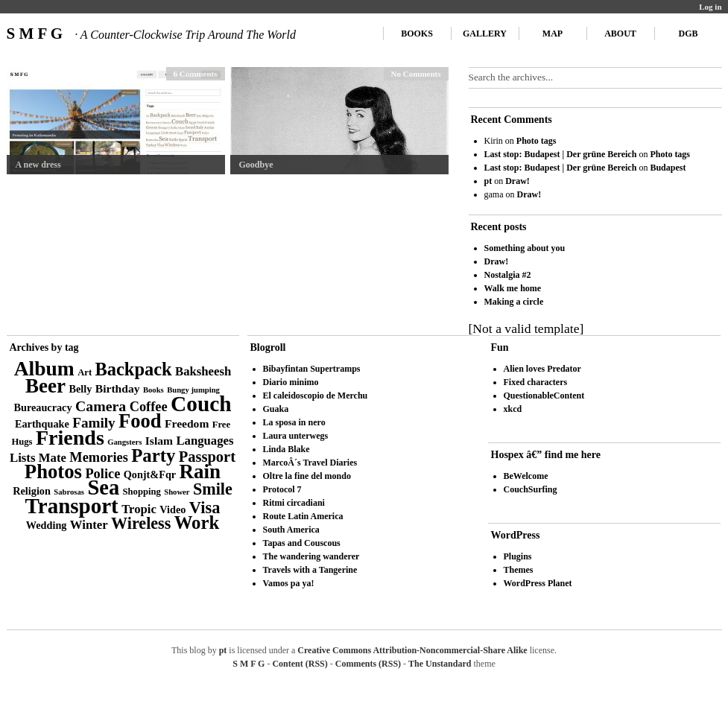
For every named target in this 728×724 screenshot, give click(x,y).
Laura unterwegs (296, 436)
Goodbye (256, 165)
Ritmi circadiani (294, 503)
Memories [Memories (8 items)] (99, 457)
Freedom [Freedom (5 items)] (187, 423)
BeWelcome (526, 476)
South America (291, 530)
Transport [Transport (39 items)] (72, 506)
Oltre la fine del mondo (307, 476)
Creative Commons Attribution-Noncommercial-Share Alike (412, 650)
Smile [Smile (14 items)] (213, 489)
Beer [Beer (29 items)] (45, 386)
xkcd (513, 409)
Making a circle (514, 302)
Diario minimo (291, 382)
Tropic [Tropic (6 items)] (139, 509)
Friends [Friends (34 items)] (70, 438)
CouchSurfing (531, 489)
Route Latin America (303, 516)
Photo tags (536, 141)
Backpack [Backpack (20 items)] (134, 369)
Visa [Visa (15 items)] (205, 508)
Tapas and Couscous (302, 543)
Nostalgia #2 (508, 275)
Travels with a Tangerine (310, 570)
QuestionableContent (544, 396)
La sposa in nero (294, 422)
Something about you (525, 248)
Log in (710, 7)
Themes (519, 570)
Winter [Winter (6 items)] (89, 525)
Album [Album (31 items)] (44, 368)
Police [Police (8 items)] (102, 474)
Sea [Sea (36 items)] (103, 488)
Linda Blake (287, 449)
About (620, 34)
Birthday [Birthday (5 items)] (118, 388)
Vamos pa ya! (289, 583)
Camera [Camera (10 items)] (101, 406)
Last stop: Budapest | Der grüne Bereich (561, 154)
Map (553, 34)
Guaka (276, 409)
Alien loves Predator (542, 369)
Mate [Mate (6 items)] (53, 458)
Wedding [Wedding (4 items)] (47, 525)
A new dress (38, 165)
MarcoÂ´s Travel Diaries (310, 463)
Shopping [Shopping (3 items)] (142, 492)
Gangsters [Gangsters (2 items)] (124, 442)
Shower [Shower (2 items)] (177, 492)
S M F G (151, 34)
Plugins (518, 556)
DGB (688, 34)
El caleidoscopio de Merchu (316, 396)
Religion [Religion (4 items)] (32, 491)
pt (488, 181)
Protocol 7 (282, 489)
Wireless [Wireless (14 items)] (141, 523)
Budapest (668, 168)
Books (417, 34)
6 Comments (196, 74)
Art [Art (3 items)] (85, 372)
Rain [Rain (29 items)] (200, 471)
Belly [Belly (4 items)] (81, 389)
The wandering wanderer (311, 556)
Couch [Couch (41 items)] (201, 404)
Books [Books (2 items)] (153, 390)
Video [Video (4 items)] (172, 509)
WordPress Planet (538, 583)
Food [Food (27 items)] (140, 421)
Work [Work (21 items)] (197, 523)
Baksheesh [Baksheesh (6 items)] (203, 371)
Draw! (517, 181)
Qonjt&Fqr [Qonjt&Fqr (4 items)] (150, 474)
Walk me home (513, 288)
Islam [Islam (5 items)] (159, 441)
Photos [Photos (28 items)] (53, 471)
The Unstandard (440, 664)
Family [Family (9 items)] (94, 423)
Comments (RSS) (368, 664)
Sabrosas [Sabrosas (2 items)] (69, 492)
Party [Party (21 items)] (153, 455)
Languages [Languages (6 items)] (205, 441)
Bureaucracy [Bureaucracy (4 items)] (42, 407)
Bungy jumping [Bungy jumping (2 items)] (193, 390)
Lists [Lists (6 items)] (22, 458)
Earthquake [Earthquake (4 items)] (42, 424)
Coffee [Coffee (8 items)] (149, 407)
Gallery (485, 34)
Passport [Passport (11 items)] (207, 457)
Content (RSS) (300, 664)
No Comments (416, 74)
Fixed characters (536, 382)
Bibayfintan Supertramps (312, 369)
